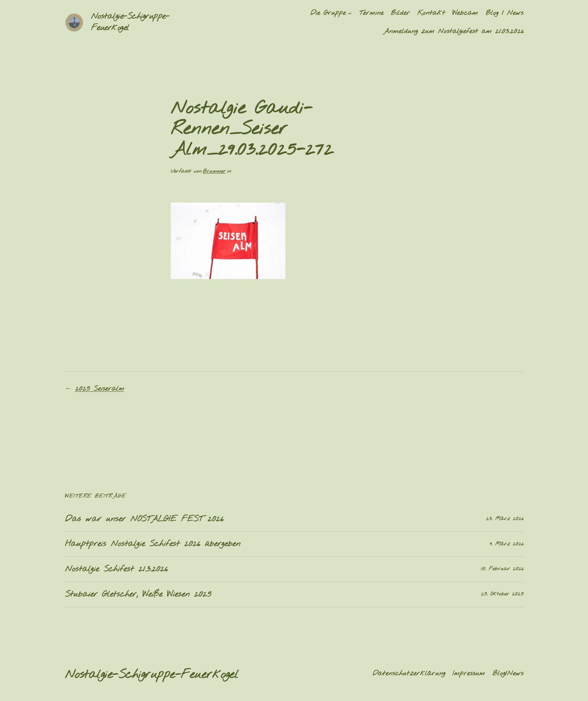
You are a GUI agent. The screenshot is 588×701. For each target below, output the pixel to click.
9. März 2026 (507, 544)
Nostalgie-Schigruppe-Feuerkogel (152, 675)
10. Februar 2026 (502, 569)
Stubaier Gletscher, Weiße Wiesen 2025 (138, 595)
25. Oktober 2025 (502, 594)
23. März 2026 (505, 519)
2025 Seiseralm (100, 389)
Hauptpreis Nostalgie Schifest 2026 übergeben (153, 544)
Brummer (214, 171)
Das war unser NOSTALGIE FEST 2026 (144, 519)
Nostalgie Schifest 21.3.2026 (116, 569)
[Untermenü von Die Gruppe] (350, 13)
